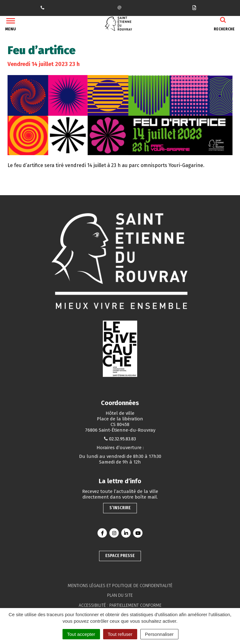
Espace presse (120, 556)
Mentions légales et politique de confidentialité (120, 586)
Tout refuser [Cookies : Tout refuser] (120, 634)
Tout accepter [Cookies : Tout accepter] (81, 634)
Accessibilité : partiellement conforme (120, 605)
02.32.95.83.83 (122, 439)
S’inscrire (120, 508)
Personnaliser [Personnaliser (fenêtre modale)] (159, 634)
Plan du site (120, 595)
